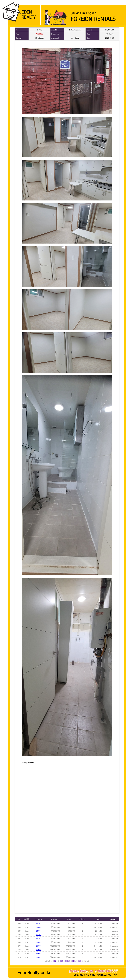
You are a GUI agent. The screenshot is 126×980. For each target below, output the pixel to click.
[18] (76, 961)
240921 (39, 931)
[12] (55, 961)
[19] (79, 961)
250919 (39, 942)
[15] (65, 961)
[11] (52, 961)
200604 (39, 927)
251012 (39, 923)
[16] (69, 961)
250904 (39, 953)
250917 (39, 957)
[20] (83, 961)
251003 (39, 935)
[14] (62, 961)
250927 (39, 946)
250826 (39, 950)
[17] (72, 961)
